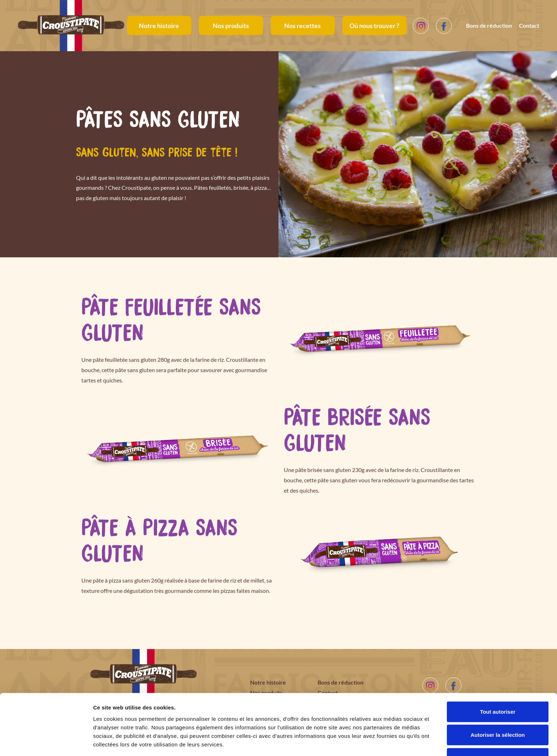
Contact (529, 25)
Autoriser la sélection (498, 710)
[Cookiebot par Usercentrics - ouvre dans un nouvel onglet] (46, 742)
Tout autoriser (498, 686)
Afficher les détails (391, 742)
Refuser (498, 733)
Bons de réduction (489, 25)
